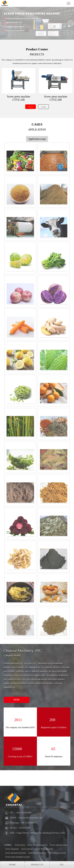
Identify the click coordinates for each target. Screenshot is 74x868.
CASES (37, 124)
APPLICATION (37, 130)
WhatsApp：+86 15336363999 (20, 843)
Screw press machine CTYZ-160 (19, 98)
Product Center (37, 49)
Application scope (37, 139)
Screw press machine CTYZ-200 (56, 98)
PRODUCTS (37, 54)
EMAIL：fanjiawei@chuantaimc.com (23, 838)
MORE (17, 700)
